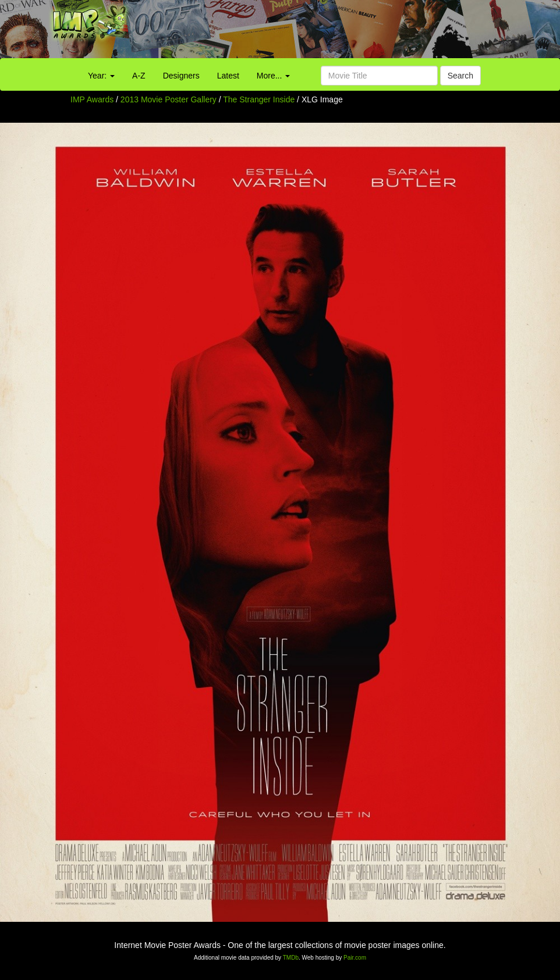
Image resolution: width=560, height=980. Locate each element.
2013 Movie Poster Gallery (169, 99)
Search (460, 76)
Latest (228, 76)
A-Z (139, 76)
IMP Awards (92, 99)
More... (273, 76)
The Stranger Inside (260, 99)
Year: (101, 76)
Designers (181, 76)
